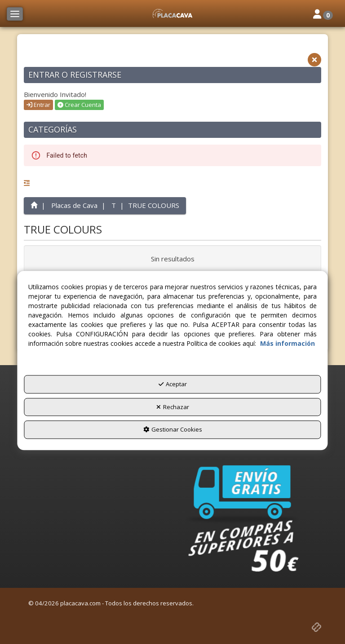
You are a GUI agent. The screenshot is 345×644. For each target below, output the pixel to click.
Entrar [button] (38, 105)
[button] (172, 13)
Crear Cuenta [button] (79, 105)
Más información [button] (287, 344)
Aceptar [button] (173, 384)
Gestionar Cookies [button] (173, 430)
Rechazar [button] (173, 407)
